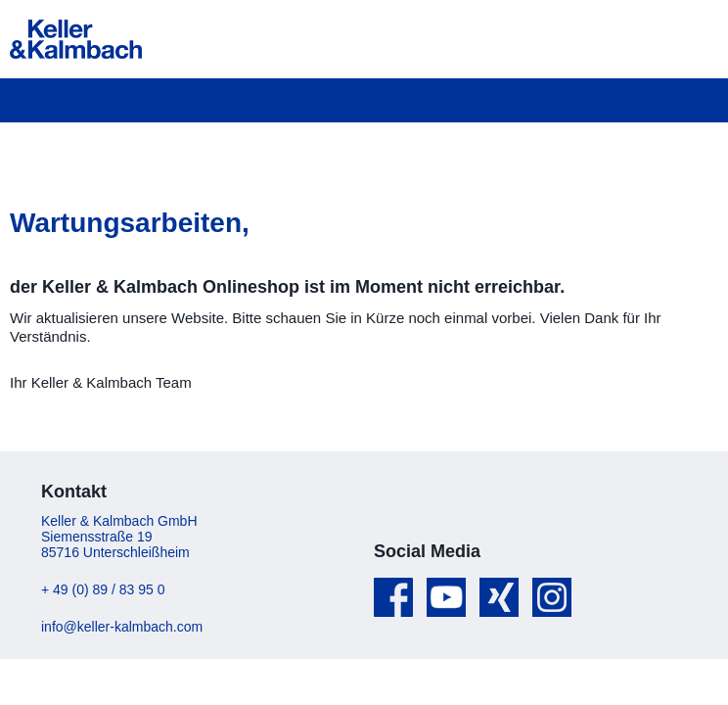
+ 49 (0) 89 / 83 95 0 (103, 589)
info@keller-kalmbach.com (122, 627)
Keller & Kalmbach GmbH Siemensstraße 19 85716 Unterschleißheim (119, 537)
